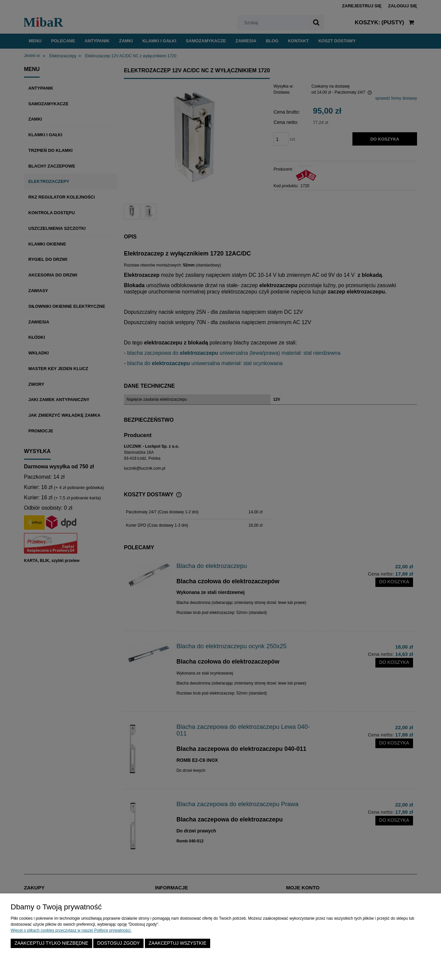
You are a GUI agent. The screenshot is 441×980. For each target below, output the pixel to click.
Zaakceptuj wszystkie (177, 943)
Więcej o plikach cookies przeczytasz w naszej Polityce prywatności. (71, 930)
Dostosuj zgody (119, 943)
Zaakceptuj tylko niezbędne (51, 943)
